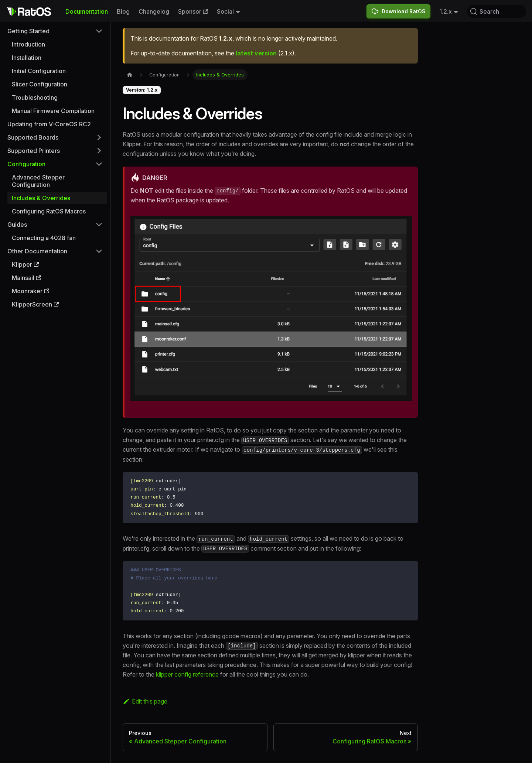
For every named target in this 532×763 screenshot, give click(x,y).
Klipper (25, 264)
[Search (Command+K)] (497, 11)
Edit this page (145, 701)
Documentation (87, 11)
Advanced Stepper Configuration (38, 181)
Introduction (28, 44)
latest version (256, 53)
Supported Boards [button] (33, 137)
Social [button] (225, 11)
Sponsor (193, 11)
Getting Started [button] (28, 31)
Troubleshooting (35, 97)
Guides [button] (17, 225)
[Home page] (130, 75)
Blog (123, 11)
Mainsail (26, 278)
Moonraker (30, 291)
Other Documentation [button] (37, 251)
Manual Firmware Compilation (53, 111)
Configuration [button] (26, 164)
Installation (27, 58)
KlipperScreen (35, 304)
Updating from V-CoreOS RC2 (49, 124)
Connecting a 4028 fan (44, 238)
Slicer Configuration (40, 84)
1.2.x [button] (446, 11)
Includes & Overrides (41, 198)
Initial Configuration (39, 71)
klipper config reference (187, 674)
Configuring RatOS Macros (49, 211)
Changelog (154, 11)
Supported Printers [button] (34, 151)
